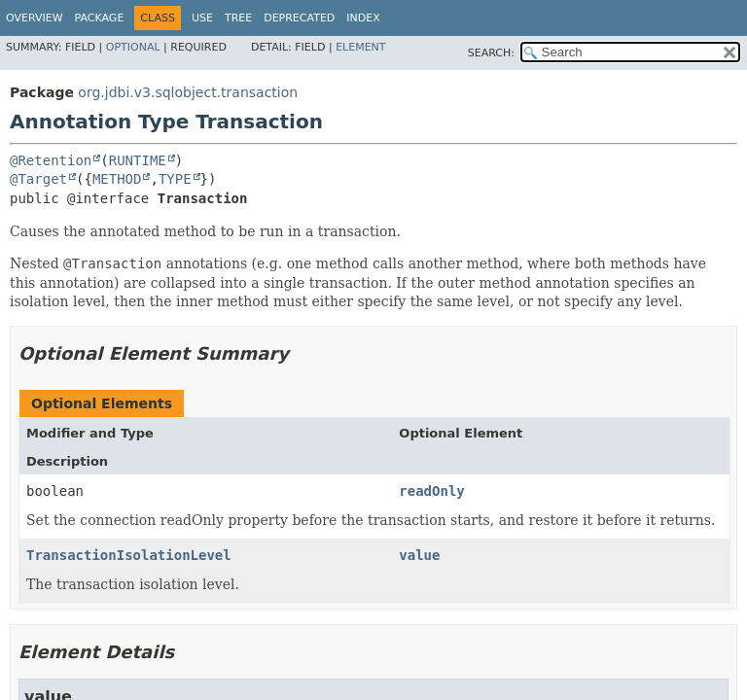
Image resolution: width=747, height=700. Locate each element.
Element (360, 47)
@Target (38, 179)
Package (100, 18)
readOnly (431, 491)
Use (202, 18)
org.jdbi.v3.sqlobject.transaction (188, 92)
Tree (238, 18)
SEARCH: (491, 53)
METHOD (117, 179)
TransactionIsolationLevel (129, 555)
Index (363, 18)
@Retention (51, 160)
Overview (35, 18)
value (419, 555)
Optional (133, 47)
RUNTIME (138, 160)
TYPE (175, 179)
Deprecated (299, 18)
